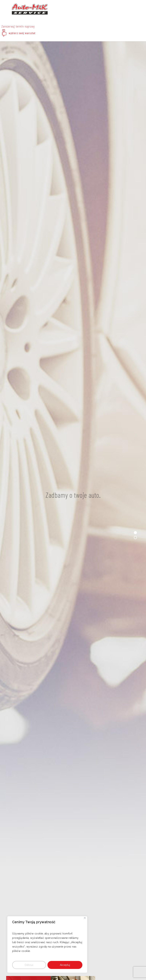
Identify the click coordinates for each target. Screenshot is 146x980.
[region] (47, 944)
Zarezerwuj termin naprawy (18, 26)
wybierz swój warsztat (22, 33)
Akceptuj (65, 965)
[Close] (85, 918)
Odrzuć (29, 965)
